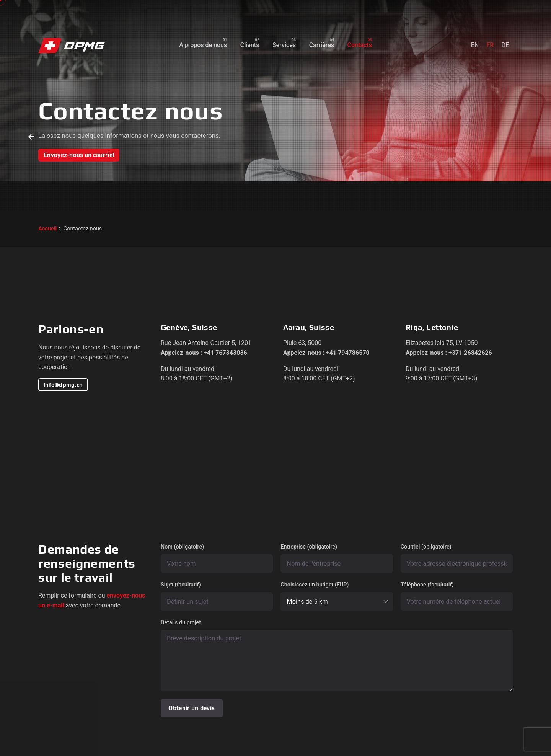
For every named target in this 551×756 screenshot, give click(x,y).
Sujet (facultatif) (217, 596)
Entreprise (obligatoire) (337, 558)
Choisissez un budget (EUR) (337, 596)
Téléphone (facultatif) (457, 596)
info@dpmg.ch (63, 385)
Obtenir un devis (192, 708)
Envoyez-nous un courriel (79, 155)
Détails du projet (337, 655)
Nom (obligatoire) (217, 558)
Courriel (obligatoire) (457, 558)
